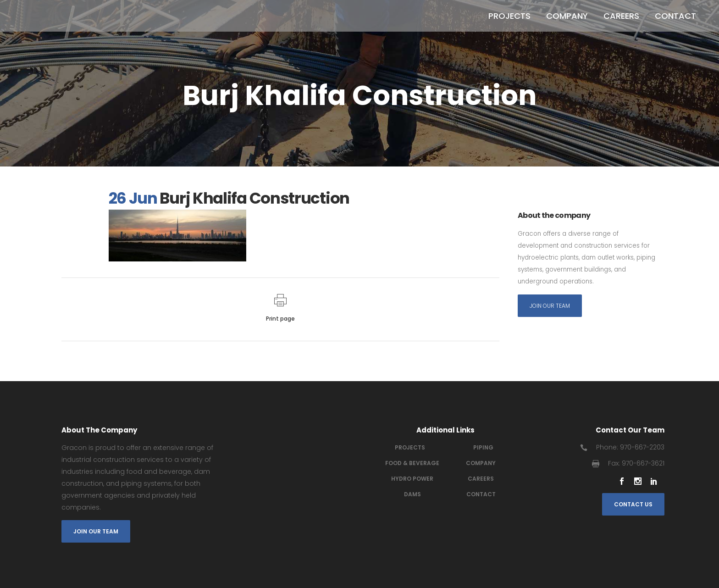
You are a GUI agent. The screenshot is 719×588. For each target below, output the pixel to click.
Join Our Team (550, 307)
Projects (410, 447)
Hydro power (412, 479)
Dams (412, 494)
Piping (483, 447)
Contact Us (633, 504)
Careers (481, 479)
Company (481, 463)
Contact (481, 494)
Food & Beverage (412, 463)
